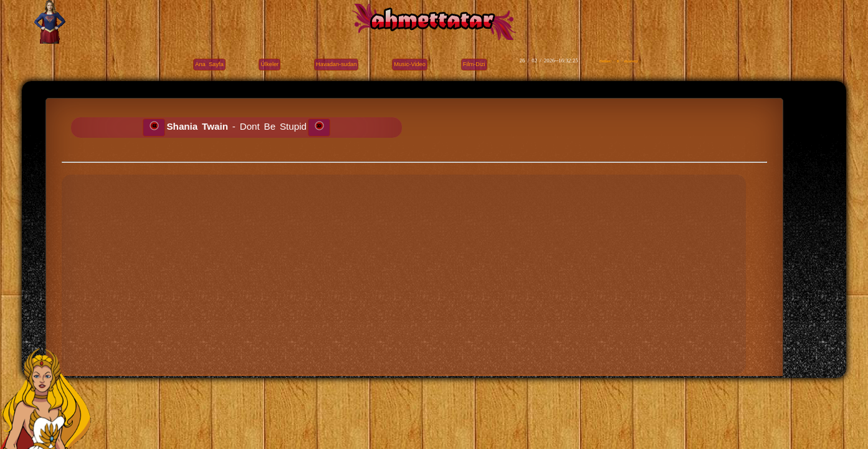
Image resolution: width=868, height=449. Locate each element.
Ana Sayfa (209, 64)
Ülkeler (269, 64)
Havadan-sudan (336, 64)
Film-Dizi (474, 64)
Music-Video (410, 64)
